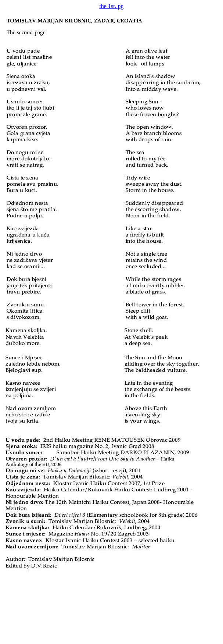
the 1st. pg (111, 6)
